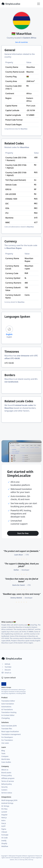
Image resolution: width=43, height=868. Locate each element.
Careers (4, 790)
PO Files (4, 809)
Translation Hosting (9, 712)
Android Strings (7, 803)
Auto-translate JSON (9, 726)
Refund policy (7, 784)
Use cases (5, 743)
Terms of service (8, 781)
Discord (6, 670)
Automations (6, 707)
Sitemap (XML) (24, 860)
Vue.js (4, 823)
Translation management (11, 734)
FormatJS (5, 835)
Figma (4, 829)
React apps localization (10, 731)
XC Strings (5, 806)
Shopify (4, 843)
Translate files (7, 729)
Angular (4, 815)
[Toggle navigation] (39, 4)
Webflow (5, 846)
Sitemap (31, 860)
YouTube (6, 667)
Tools (3, 753)
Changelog (6, 718)
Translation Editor (8, 701)
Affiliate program (8, 778)
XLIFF (3, 826)
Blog (3, 751)
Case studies (6, 762)
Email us (6, 673)
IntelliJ (4, 841)
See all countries (22, 42)
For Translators (7, 740)
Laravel (4, 812)
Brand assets (6, 773)
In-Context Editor (8, 715)
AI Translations (7, 709)
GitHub (6, 664)
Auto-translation (8, 704)
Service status (7, 793)
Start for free (23, 533)
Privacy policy (7, 775)
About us (5, 770)
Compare (5, 756)
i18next (4, 832)
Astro (3, 820)
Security (4, 787)
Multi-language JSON (9, 800)
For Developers (7, 737)
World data (6, 759)
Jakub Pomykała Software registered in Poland (26, 856)
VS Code (4, 838)
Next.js (4, 818)
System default (9, 678)
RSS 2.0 (17, 860)
